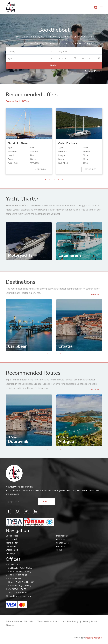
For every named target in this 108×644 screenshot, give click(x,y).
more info (40, 169)
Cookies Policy (71, 621)
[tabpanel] (29, 141)
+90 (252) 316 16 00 (18, 593)
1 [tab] (46, 180)
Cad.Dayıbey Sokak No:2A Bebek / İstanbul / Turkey (20, 568)
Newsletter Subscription (19, 487)
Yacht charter (12, 543)
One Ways (10, 553)
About (59, 550)
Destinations (62, 536)
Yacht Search (12, 539)
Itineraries (61, 539)
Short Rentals (12, 550)
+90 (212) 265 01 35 (18, 575)
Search (54, 65)
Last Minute (11, 546)
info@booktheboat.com (20, 596)
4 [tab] (58, 180)
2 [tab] (50, 180)
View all (97, 294)
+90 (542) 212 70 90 (17, 589)
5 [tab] (62, 180)
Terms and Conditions (48, 621)
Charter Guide (62, 543)
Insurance (61, 546)
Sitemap (10, 625)
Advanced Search (94, 71)
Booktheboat (12, 536)
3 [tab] (54, 180)
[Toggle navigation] (101, 7)
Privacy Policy (90, 621)
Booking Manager (94, 638)
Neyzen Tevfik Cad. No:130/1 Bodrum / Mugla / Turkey (21, 582)
